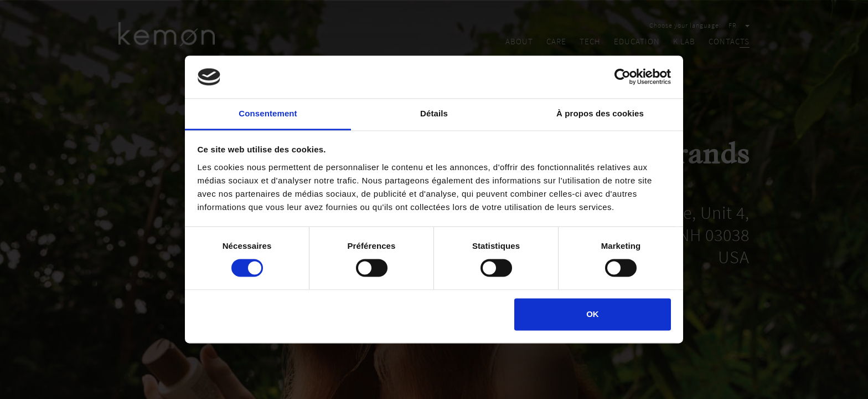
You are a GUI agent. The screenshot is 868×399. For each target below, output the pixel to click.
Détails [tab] (434, 113)
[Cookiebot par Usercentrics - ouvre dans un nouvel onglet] (622, 77)
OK (593, 314)
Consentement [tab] (268, 113)
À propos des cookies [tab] (600, 113)
